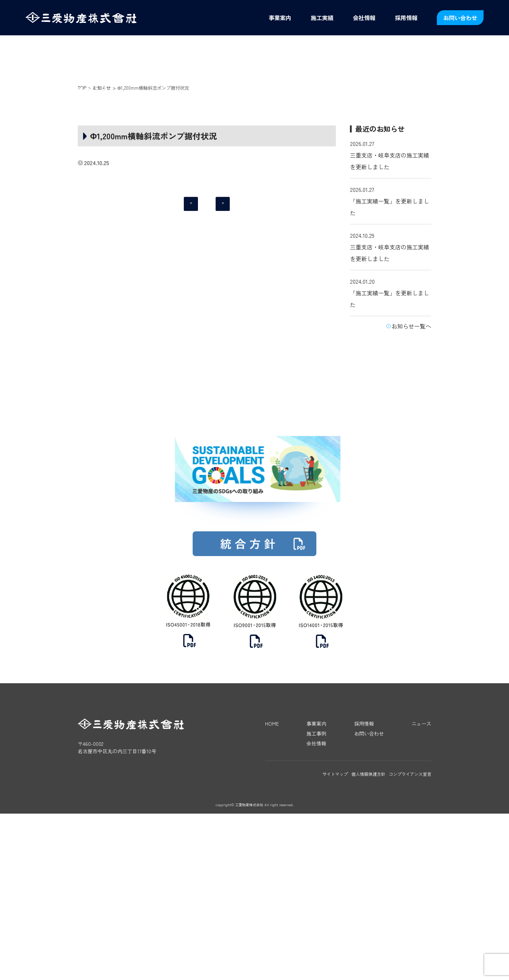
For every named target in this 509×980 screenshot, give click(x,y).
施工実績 (322, 18)
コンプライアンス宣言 (410, 940)
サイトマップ (335, 940)
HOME (272, 890)
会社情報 (364, 18)
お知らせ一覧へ (411, 409)
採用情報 (406, 18)
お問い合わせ (460, 18)
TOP (82, 171)
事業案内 (280, 18)
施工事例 (316, 900)
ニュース (421, 890)
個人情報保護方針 (368, 940)
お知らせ (102, 171)
